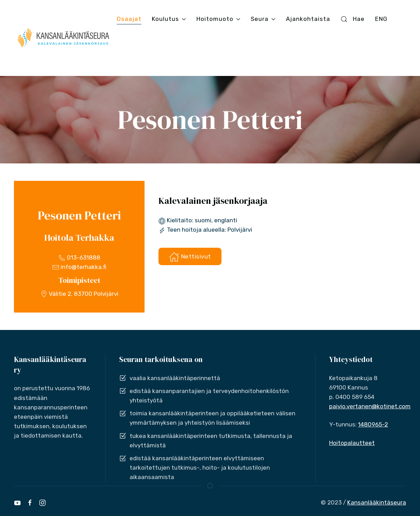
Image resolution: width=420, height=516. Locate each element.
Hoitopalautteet (352, 443)
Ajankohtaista (308, 19)
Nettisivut (190, 257)
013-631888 (79, 257)
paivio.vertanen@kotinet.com (370, 406)
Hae (352, 19)
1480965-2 (373, 424)
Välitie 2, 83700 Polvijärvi (79, 294)
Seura (263, 19)
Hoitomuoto (218, 19)
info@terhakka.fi (79, 267)
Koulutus (169, 19)
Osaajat (129, 19)
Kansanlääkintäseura (377, 502)
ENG (381, 19)
